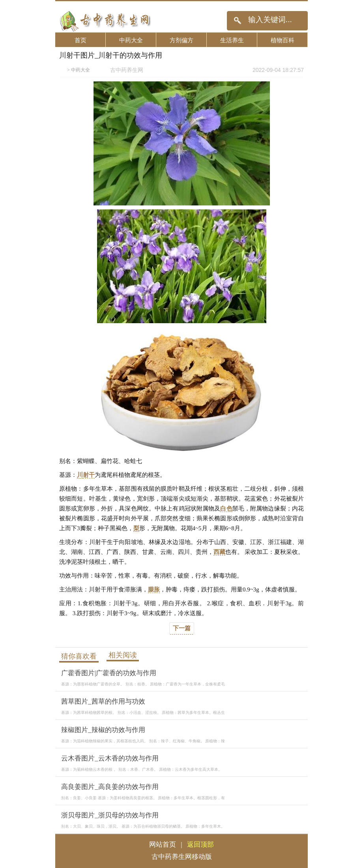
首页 (80, 40)
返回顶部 (200, 844)
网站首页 (163, 844)
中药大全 (131, 40)
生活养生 (232, 40)
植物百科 (283, 40)
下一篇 (182, 628)
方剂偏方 (181, 40)
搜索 (237, 21)
